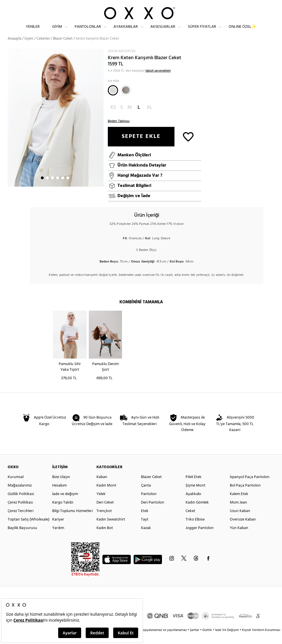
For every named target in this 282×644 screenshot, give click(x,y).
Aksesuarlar (163, 31)
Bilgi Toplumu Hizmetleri (72, 520)
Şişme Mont (195, 495)
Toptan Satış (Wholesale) (29, 529)
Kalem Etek (239, 503)
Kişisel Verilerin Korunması (261, 639)
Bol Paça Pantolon (245, 495)
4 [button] (58, 187)
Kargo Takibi (63, 512)
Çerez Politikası (20, 512)
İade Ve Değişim (227, 639)
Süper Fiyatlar (202, 31)
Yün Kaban (239, 537)
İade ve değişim (65, 503)
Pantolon (149, 503)
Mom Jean (238, 512)
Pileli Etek (193, 486)
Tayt (145, 529)
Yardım (58, 537)
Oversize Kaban (243, 529)
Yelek (101, 503)
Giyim (57, 31)
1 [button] (42, 187)
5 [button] (63, 187)
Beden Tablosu (119, 131)
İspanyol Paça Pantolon (250, 486)
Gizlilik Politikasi (21, 503)
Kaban (102, 486)
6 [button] (68, 187)
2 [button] (47, 187)
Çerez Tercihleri (21, 520)
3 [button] (52, 187)
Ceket (190, 520)
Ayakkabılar (126, 31)
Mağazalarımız (20, 495)
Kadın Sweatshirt (111, 529)
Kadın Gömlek (197, 512)
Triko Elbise (195, 529)
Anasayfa (14, 48)
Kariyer (58, 529)
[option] (56, 127)
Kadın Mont (106, 495)
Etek (145, 520)
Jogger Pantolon (200, 537)
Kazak (146, 537)
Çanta (146, 495)
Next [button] (10, 127)
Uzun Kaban (240, 520)
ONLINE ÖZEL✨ (242, 31)
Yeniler (33, 31)
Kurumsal (16, 486)
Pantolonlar (88, 31)
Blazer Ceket (151, 486)
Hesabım (59, 495)
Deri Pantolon (153, 512)
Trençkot (104, 520)
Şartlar (195, 639)
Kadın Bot (105, 537)
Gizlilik (208, 639)
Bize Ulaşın (61, 486)
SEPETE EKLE (141, 146)
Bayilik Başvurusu (22, 537)
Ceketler (43, 48)
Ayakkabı (193, 503)
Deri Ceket (105, 512)
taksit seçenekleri (158, 80)
